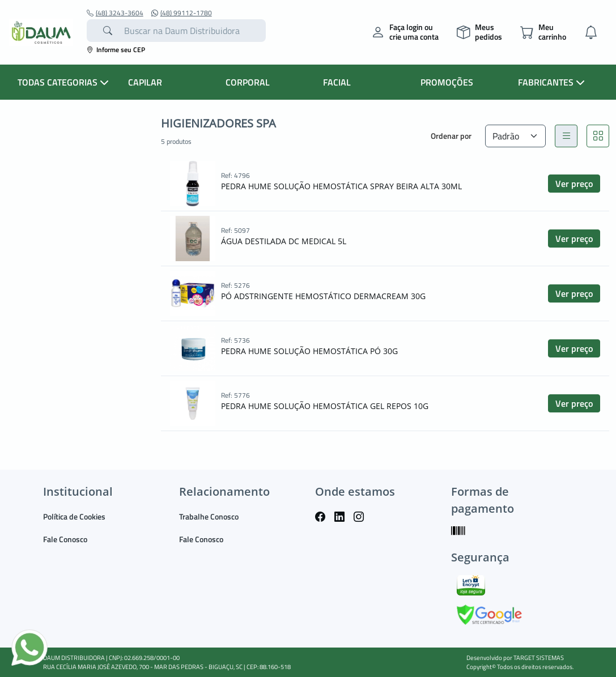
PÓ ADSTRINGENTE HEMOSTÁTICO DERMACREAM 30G (323, 296)
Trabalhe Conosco (209, 516)
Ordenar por (451, 136)
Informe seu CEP (116, 50)
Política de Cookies (74, 516)
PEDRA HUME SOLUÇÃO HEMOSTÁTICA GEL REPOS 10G (325, 406)
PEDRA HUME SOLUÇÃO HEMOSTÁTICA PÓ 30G (309, 351)
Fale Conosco (65, 539)
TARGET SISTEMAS (539, 658)
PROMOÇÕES (447, 82)
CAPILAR (145, 82)
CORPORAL (248, 82)
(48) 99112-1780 (182, 13)
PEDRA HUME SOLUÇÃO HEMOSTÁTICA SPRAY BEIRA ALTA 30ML (341, 186)
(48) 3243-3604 (115, 13)
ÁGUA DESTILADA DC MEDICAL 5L (284, 241)
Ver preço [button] (574, 184)
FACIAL (337, 82)
